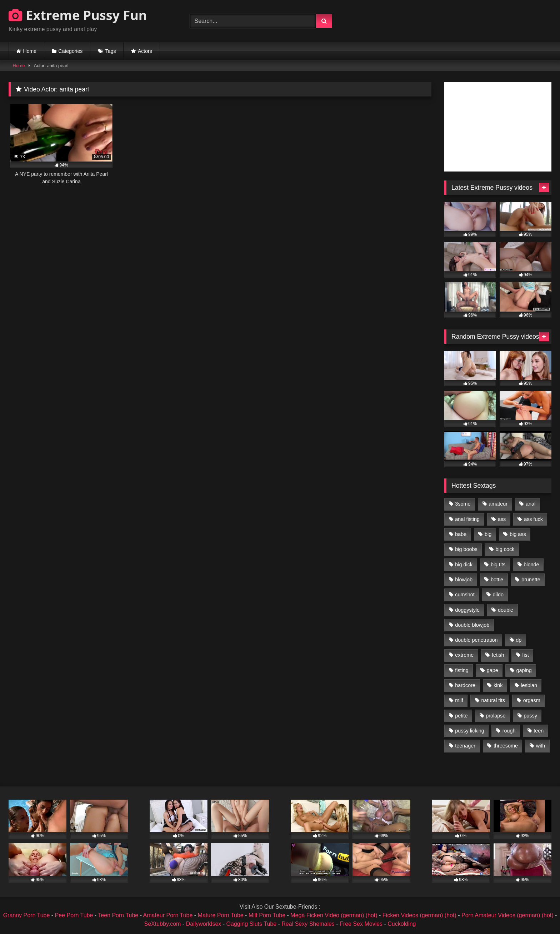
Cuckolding (402, 924)
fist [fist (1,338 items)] (525, 655)
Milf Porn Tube (267, 915)
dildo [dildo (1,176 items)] (498, 595)
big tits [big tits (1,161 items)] (498, 565)
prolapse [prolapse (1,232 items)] (496, 716)
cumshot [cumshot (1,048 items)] (465, 595)
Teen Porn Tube (118, 915)
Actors (145, 51)
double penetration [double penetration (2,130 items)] (476, 640)
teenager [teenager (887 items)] (465, 746)
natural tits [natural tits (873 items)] (493, 700)
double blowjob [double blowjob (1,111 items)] (472, 625)
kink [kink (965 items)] (498, 685)
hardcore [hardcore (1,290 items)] (465, 685)
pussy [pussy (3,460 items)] (530, 716)
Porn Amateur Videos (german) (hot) (507, 915)
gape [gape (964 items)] (492, 670)
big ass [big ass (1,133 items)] (518, 534)
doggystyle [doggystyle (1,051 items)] (467, 610)
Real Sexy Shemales (308, 924)
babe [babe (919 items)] (461, 534)
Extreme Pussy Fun (78, 15)
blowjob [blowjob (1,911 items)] (464, 580)
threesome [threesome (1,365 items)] (506, 746)
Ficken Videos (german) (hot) (419, 915)
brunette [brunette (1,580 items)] (531, 580)
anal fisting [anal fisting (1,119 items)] (467, 519)
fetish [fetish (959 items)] (498, 655)
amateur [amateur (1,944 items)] (498, 504)
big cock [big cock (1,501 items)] (505, 549)
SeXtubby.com (163, 924)
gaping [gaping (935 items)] (524, 670)
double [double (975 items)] (506, 610)
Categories (71, 51)
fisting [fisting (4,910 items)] (462, 670)
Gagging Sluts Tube (252, 924)
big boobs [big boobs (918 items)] (466, 549)
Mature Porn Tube (221, 915)
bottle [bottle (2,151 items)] (497, 580)
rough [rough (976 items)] (509, 731)
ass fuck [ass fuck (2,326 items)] (533, 519)
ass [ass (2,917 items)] (502, 519)
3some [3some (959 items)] (463, 504)
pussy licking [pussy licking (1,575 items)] (470, 731)
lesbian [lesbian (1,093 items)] (529, 685)
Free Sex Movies (361, 924)
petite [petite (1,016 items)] (461, 716)
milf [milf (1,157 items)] (459, 700)
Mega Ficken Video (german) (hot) (334, 915)
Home (30, 51)
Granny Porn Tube (27, 915)
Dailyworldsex (204, 924)
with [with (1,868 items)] (541, 746)
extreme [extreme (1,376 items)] (464, 655)
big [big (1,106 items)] (488, 534)
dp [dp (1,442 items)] (519, 640)
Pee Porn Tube (74, 915)
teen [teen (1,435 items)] (539, 731)
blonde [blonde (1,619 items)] (531, 565)
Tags (111, 51)
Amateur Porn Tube (168, 915)
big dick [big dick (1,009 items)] (464, 565)
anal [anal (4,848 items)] (531, 504)
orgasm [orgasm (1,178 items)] (532, 700)
